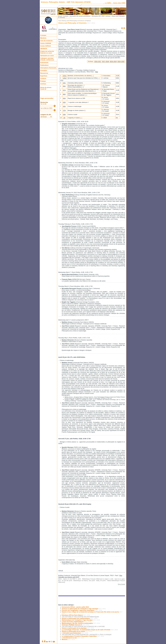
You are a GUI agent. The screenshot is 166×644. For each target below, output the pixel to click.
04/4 (64, 98)
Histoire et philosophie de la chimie (77, 631)
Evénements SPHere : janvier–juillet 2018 (75, 607)
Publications (44, 65)
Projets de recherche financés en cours (47, 52)
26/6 (64, 106)
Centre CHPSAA (46, 46)
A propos (43, 35)
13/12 (65, 78)
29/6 (64, 115)
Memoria (68, 639)
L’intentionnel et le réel (73, 638)
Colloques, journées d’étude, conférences (47, 59)
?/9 (64, 118)
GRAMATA (44, 49)
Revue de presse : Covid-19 (46, 88)
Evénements (44, 63)
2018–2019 (113, 62)
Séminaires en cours (47, 56)
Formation (44, 71)
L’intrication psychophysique (75, 633)
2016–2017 (98, 62)
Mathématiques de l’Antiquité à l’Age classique (81, 620)
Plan (121, 576)
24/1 (64, 83)
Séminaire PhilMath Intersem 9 (75, 625)
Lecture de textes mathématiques (76, 622)
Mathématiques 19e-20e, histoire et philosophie (81, 623)
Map (97, 72)
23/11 (65, 76)
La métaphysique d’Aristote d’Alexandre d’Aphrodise (83, 636)
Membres (43, 38)
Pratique (43, 81)
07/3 (64, 90)
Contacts (43, 79)
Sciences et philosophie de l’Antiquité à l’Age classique (84, 609)
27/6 (64, 110)
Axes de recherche (47, 41)
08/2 (64, 86)
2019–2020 (121, 62)
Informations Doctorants (48, 68)
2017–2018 (105, 62)
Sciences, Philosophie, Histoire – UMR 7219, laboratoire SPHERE (66, 2)
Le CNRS (108, 3)
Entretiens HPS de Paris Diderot (76, 615)
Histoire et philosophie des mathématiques (80, 618)
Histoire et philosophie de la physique (78, 628)
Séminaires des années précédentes (80, 16)
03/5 (64, 102)
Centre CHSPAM (46, 43)
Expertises (44, 76)
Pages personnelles (47, 98)
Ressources (44, 73)
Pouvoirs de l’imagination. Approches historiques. (82, 610)
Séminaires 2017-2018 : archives (101, 16)
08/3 (64, 94)
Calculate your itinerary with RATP (69, 577)
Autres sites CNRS (119, 3)
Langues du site (46, 115)
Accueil (60, 16)
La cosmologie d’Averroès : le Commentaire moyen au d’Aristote (90, 630)
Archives (43, 84)
